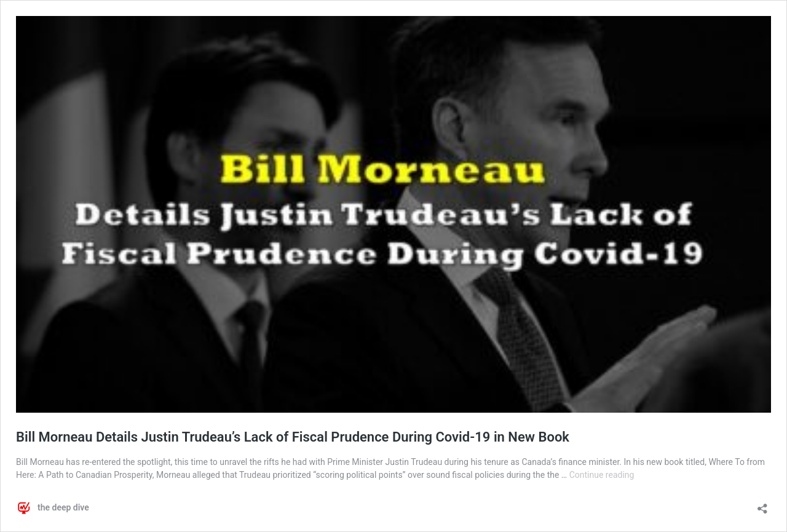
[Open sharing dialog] (762, 505)
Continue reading (602, 475)
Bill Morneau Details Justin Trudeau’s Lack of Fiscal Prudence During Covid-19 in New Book (293, 437)
